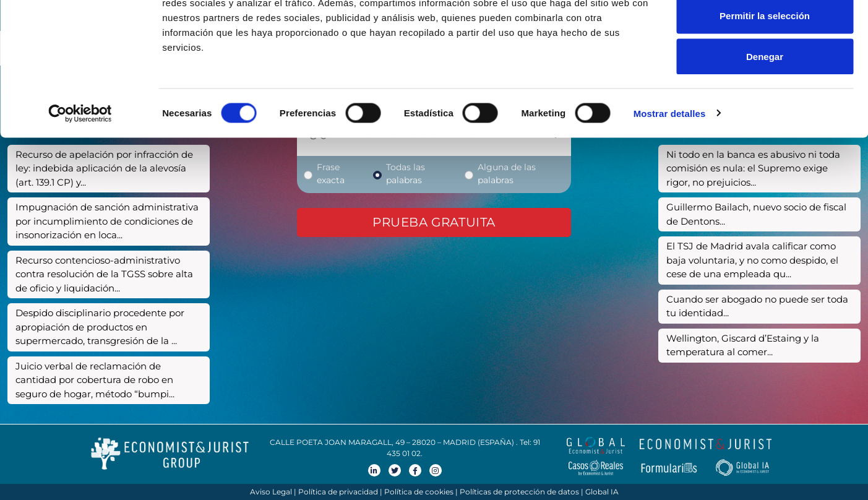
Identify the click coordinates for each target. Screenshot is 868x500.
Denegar (765, 114)
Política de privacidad (338, 492)
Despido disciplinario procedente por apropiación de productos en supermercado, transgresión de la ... (100, 327)
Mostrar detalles (670, 170)
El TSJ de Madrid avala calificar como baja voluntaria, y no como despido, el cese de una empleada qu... (752, 260)
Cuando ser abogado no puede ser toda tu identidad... (757, 306)
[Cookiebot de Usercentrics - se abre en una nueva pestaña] (80, 171)
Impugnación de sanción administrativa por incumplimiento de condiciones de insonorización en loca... (107, 221)
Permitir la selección (765, 73)
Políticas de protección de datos (519, 492)
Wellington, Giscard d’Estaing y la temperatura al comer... (743, 345)
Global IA (602, 492)
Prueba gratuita (434, 222)
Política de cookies (419, 492)
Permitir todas (765, 32)
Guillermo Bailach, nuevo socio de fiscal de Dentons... (756, 214)
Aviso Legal (271, 492)
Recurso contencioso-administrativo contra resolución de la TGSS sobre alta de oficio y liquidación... (104, 274)
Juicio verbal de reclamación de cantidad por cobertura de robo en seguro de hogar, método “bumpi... (95, 380)
